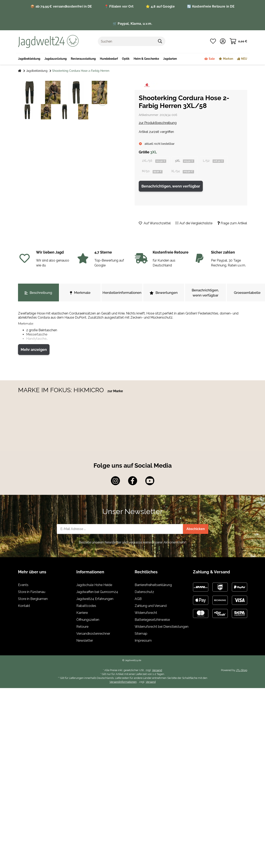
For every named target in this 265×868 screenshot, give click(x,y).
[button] (223, 41)
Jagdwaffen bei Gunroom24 (97, 593)
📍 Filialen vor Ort (119, 6)
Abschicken (196, 530)
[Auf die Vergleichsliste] (103, 90)
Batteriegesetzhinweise (152, 621)
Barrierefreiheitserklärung (153, 586)
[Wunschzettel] (213, 41)
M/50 (153, 172)
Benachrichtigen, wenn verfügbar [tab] (205, 294)
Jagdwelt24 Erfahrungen (95, 600)
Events (23, 586)
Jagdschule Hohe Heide (94, 586)
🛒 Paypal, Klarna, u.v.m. (132, 24)
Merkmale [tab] (80, 294)
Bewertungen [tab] (164, 294)
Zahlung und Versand (151, 607)
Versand (157, 671)
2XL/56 (156, 161)
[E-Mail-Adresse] (120, 530)
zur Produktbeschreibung (158, 123)
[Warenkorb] (238, 41)
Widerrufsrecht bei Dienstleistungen (162, 628)
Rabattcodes (86, 607)
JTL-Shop (242, 671)
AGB (138, 600)
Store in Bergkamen (33, 600)
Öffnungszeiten (88, 621)
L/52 (219, 161)
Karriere (82, 614)
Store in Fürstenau (32, 593)
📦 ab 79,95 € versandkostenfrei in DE (61, 6)
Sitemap (141, 635)
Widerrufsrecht (146, 614)
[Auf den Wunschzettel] (103, 101)
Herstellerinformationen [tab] (122, 294)
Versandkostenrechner (93, 635)
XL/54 (186, 172)
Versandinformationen (123, 683)
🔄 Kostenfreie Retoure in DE (211, 6)
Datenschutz (144, 593)
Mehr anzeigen (34, 351)
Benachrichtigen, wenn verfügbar (171, 187)
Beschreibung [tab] (38, 294)
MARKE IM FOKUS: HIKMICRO (62, 391)
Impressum (143, 642)
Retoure (82, 628)
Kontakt (24, 607)
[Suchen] (126, 41)
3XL (188, 161)
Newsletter (85, 642)
